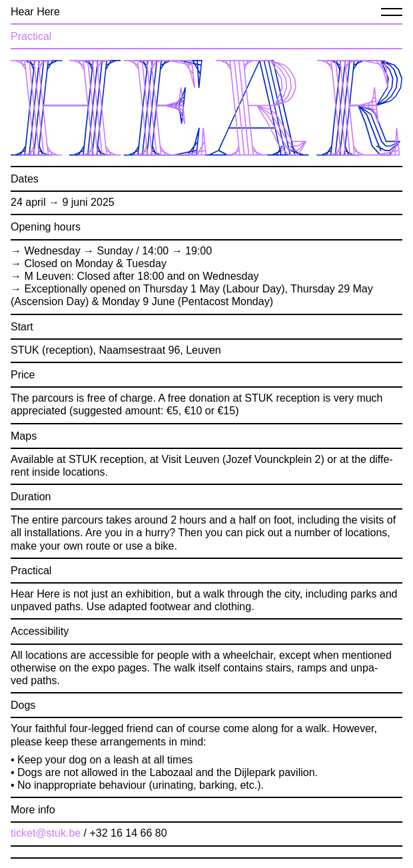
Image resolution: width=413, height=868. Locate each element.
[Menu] (392, 12)
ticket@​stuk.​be (46, 833)
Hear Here (35, 12)
